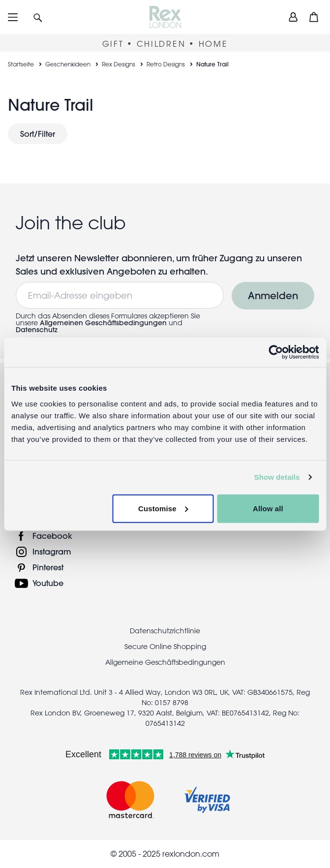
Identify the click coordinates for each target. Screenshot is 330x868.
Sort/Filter (38, 134)
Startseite (21, 64)
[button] (38, 17)
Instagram (52, 551)
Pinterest (48, 567)
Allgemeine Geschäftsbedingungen (165, 662)
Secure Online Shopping (165, 647)
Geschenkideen (68, 64)
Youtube (48, 583)
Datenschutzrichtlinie (165, 631)
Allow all (268, 508)
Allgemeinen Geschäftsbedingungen (103, 323)
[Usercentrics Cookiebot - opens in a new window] (276, 352)
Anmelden (273, 295)
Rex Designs (119, 64)
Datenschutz (37, 330)
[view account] (293, 17)
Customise (163, 508)
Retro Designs (166, 64)
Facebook (52, 536)
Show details (277, 477)
